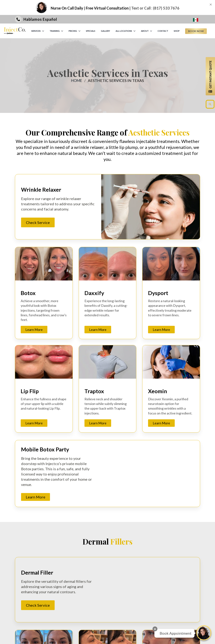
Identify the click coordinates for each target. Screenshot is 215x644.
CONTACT (163, 31)
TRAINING (55, 31)
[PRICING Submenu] (80, 31)
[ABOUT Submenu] (151, 31)
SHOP (177, 31)
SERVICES (36, 31)
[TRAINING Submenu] (62, 31)
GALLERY (105, 31)
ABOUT (145, 31)
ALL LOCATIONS (124, 31)
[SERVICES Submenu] (43, 31)
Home (77, 80)
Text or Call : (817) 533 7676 (155, 8)
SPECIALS (91, 31)
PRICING (73, 31)
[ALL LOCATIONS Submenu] (135, 31)
